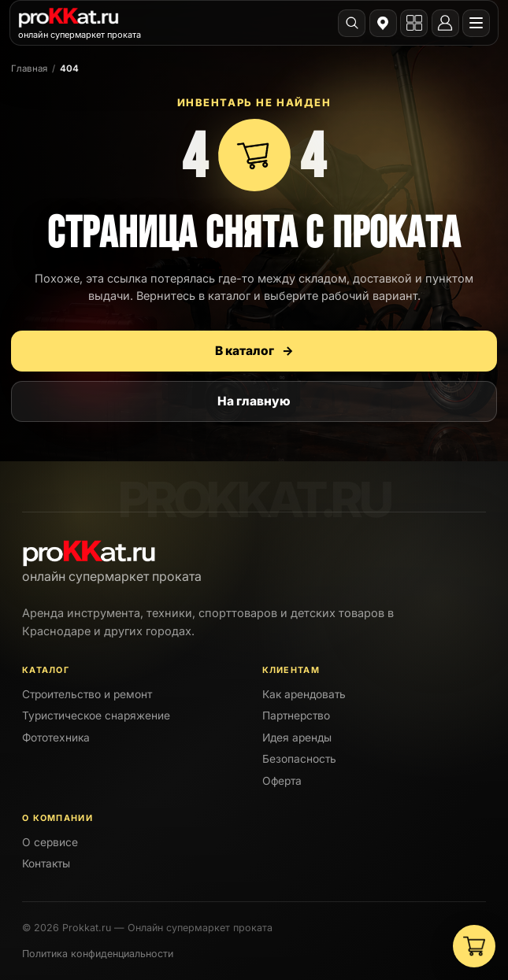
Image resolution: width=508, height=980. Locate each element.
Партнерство (296, 716)
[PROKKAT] (80, 22)
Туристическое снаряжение (96, 716)
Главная (29, 68)
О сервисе (50, 842)
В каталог (254, 351)
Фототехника (56, 738)
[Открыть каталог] (414, 23)
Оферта (282, 781)
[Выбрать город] (383, 23)
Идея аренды (297, 738)
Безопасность (299, 759)
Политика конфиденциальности (98, 954)
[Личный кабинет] (445, 23)
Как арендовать (304, 694)
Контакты (46, 864)
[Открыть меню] (476, 23)
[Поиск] (352, 23)
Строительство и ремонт (87, 694)
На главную (254, 401)
